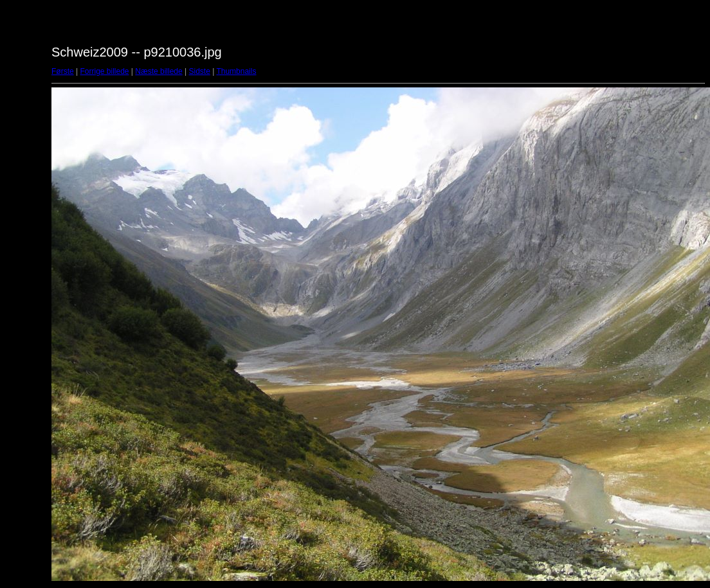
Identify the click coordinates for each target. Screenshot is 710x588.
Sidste (199, 71)
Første (63, 71)
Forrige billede (104, 71)
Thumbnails (236, 71)
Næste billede (159, 71)
